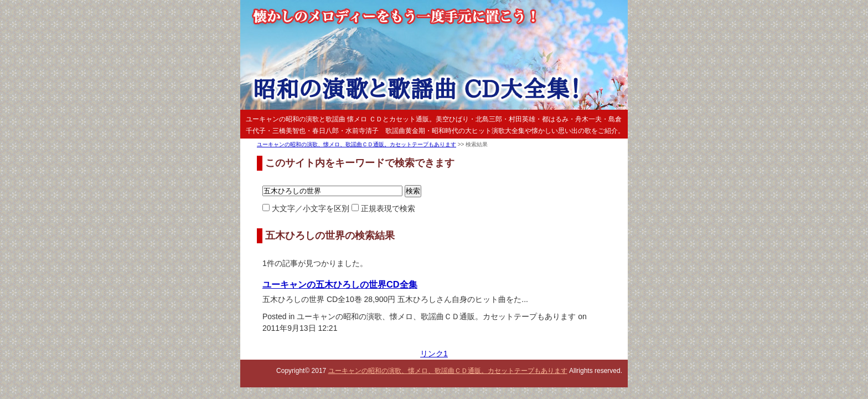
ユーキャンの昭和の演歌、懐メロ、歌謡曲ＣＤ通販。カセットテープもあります (356, 144)
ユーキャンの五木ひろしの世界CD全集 (340, 284)
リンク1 (434, 354)
